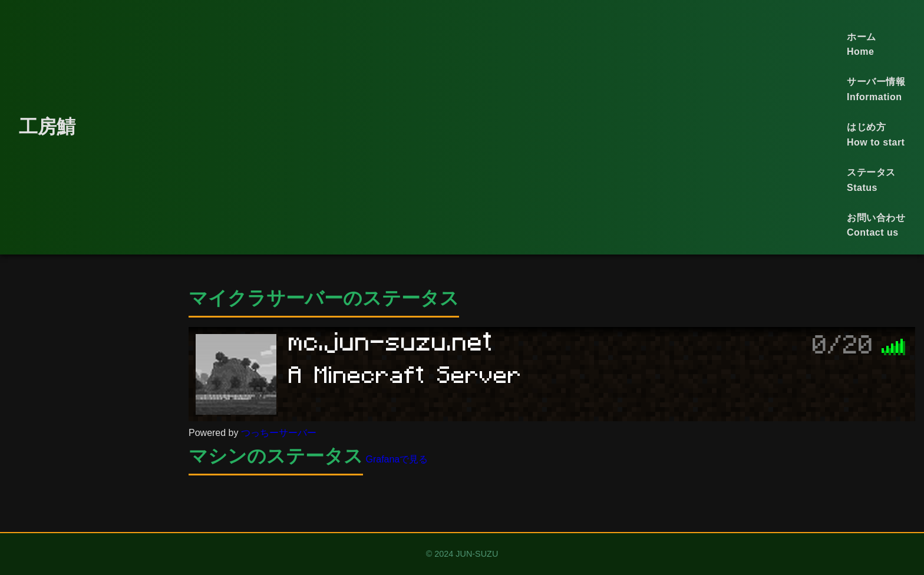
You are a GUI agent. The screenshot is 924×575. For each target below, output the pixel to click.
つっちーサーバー (279, 433)
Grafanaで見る (397, 459)
